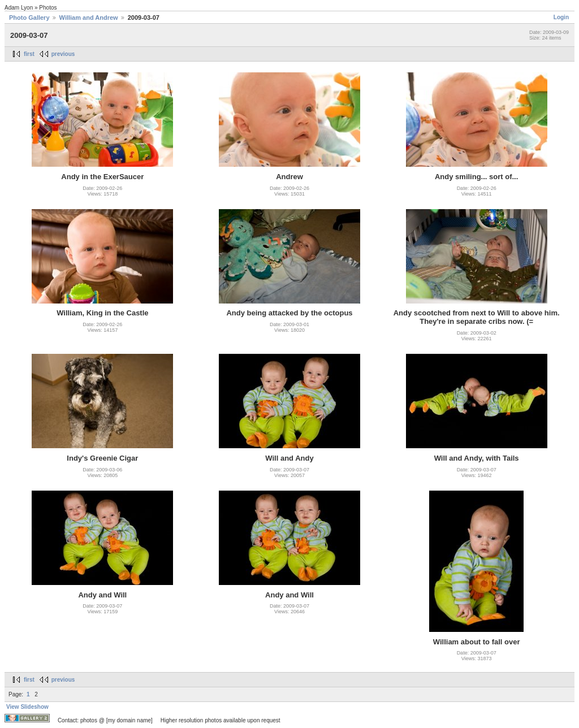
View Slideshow (27, 707)
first (29, 54)
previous (63, 54)
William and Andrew (89, 18)
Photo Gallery (29, 18)
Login (561, 17)
